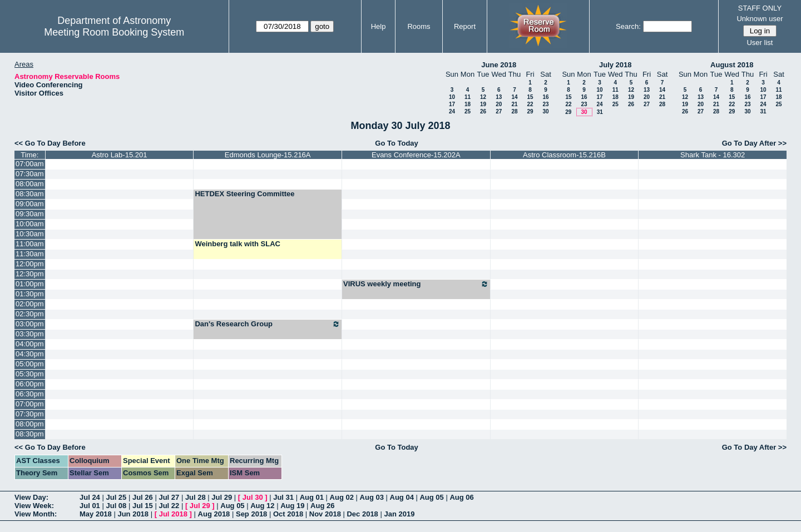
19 (483, 104)
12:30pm (30, 274)
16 (545, 97)
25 (468, 111)
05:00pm (30, 364)
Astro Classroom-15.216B (564, 155)
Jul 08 (116, 506)
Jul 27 (169, 497)
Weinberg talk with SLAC (238, 244)
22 (530, 104)
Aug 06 (461, 497)
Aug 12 (262, 506)
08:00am (30, 184)
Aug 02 (342, 497)
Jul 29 (222, 497)
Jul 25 (116, 497)
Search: (628, 26)
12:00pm (30, 264)
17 (452, 104)
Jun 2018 (133, 514)
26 (483, 111)
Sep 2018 (251, 514)
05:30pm (30, 374)
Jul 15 (143, 506)
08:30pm (30, 434)
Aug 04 (402, 497)
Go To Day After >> (754, 143)
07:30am (30, 174)
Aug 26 (322, 506)
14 (514, 97)
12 (483, 97)
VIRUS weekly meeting (416, 284)
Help (379, 26)
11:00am (30, 244)
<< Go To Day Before (50, 143)
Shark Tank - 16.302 (713, 155)
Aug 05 (431, 497)
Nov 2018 (325, 514)
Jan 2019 (399, 514)
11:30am (30, 254)
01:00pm (30, 284)
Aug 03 (372, 497)
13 (499, 97)
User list (760, 43)
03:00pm (30, 324)
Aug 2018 (214, 514)
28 (514, 111)
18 (468, 104)
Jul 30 (253, 497)
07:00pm (30, 404)
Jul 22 (169, 506)
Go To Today (397, 143)
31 (600, 112)
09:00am (30, 204)
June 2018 (499, 65)
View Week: (34, 506)
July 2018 (615, 65)
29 (530, 111)
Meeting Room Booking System (114, 32)
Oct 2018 (288, 514)
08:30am (30, 194)
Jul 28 (196, 497)
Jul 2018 (173, 514)
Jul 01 (90, 506)
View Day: (31, 497)
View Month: (36, 514)
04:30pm (30, 354)
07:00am (30, 164)
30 (545, 111)
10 (452, 97)
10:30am (30, 234)
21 (514, 104)
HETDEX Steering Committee (244, 194)
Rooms (419, 26)
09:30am (30, 214)
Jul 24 (90, 497)
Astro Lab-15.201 (120, 155)
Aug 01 (312, 497)
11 (468, 97)
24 (452, 111)
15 (530, 97)
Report (465, 26)
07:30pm (30, 414)
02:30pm (30, 314)
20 (499, 104)
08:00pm (30, 424)
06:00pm (30, 384)
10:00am (30, 224)
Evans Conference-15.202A (416, 155)
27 (499, 111)
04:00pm (30, 344)
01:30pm (30, 294)
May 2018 (96, 514)
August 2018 (732, 65)
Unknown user (760, 19)
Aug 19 (292, 506)
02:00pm (30, 304)
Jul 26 (143, 497)
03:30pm (30, 334)
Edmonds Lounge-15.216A (268, 155)
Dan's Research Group (268, 324)
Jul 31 (283, 497)
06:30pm (30, 394)
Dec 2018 (362, 514)
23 (545, 104)
